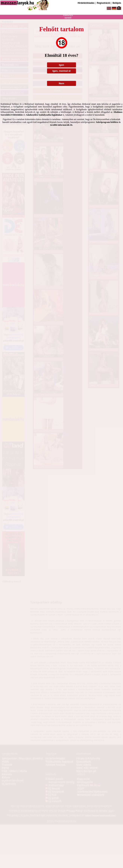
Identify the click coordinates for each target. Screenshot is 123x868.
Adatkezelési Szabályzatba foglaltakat (44, 115)
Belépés (117, 3)
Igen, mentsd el (61, 71)
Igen (61, 65)
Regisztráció (103, 3)
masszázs (68, 15)
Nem (61, 83)
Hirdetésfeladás (86, 3)
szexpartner (68, 10)
